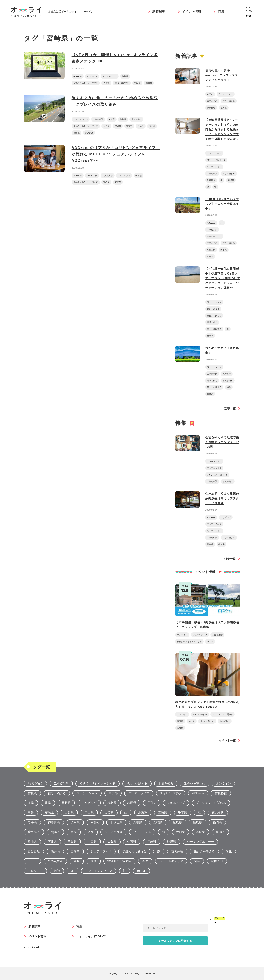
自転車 (75, 851)
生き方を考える (204, 851)
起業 (229, 387)
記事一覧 (230, 408)
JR (222, 223)
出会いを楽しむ (214, 316)
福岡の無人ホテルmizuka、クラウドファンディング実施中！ (221, 75)
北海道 (143, 813)
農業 (31, 813)
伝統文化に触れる (134, 851)
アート (32, 861)
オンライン (92, 76)
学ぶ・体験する (122, 83)
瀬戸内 (55, 851)
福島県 (221, 544)
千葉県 (183, 813)
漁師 (57, 871)
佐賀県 (112, 119)
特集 (221, 12)
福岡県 (152, 126)
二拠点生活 (98, 119)
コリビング (92, 176)
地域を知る (228, 381)
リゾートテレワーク (216, 160)
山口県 (92, 842)
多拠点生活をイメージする (86, 83)
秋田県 (180, 832)
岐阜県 (75, 822)
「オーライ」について (91, 936)
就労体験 (177, 851)
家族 (74, 832)
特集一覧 (230, 559)
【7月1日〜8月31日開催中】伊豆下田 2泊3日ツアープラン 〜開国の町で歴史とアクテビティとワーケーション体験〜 (223, 278)
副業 (197, 861)
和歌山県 (211, 250)
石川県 (52, 842)
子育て (106, 83)
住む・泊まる (124, 176)
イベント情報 (192, 12)
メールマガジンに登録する (175, 941)
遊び (91, 832)
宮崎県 (137, 83)
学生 (229, 851)
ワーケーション (81, 119)
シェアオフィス (101, 851)
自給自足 (34, 851)
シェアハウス (113, 832)
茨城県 (180, 728)
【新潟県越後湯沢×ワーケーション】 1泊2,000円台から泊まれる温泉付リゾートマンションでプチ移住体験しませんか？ (222, 129)
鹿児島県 (89, 133)
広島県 (210, 256)
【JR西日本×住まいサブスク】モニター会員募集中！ (222, 204)
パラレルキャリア (171, 861)
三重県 (72, 842)
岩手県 (32, 822)
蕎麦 (145, 861)
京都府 (180, 721)
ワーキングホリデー (200, 842)
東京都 (129, 126)
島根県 (158, 822)
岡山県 (224, 250)
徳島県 (210, 544)
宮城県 (200, 832)
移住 (94, 861)
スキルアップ (176, 803)
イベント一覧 (227, 740)
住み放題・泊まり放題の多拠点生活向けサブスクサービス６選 (222, 498)
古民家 (109, 813)
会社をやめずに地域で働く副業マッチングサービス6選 (222, 442)
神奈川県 (54, 822)
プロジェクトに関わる (217, 475)
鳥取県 (138, 822)
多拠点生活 (55, 861)
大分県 (106, 126)
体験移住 (211, 108)
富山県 (32, 842)
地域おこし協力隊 (119, 861)
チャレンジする (214, 461)
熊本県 (149, 83)
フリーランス (142, 832)
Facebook (32, 948)
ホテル (210, 94)
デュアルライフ (110, 76)
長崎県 (77, 133)
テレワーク (35, 871)
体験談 (125, 76)
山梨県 (69, 813)
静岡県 (210, 336)
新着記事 (159, 12)
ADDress (78, 76)
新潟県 (231, 180)
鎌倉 (77, 861)
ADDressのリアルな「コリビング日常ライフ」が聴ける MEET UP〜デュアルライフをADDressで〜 (116, 154)
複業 (48, 803)
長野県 (210, 394)
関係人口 (217, 861)
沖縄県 (172, 842)
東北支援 (218, 813)
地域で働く (136, 119)
